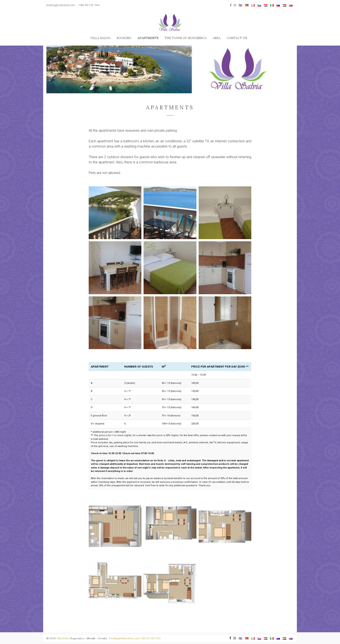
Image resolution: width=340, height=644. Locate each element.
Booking (124, 38)
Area (217, 38)
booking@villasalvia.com (61, 5)
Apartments (148, 38)
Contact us (237, 38)
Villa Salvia (101, 38)
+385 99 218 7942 (89, 5)
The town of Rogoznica (186, 38)
